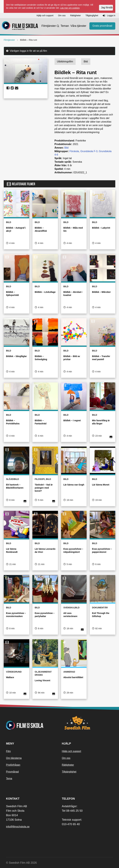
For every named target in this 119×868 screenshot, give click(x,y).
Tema (9, 778)
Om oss (66, 758)
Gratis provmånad (102, 26)
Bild (67, 148)
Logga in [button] (109, 16)
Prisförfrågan (13, 765)
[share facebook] (8, 88)
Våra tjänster (78, 26)
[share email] (17, 88)
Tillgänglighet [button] (92, 15)
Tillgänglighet (69, 772)
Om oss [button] (62, 15)
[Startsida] (20, 26)
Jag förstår (107, 8)
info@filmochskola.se (18, 827)
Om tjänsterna (14, 758)
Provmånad (12, 772)
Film (8, 751)
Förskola (74, 151)
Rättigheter (68, 765)
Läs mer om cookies (70, 8)
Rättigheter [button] (75, 15)
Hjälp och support (72, 751)
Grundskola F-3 (89, 151)
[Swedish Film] (87, 723)
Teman (65, 26)
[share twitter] (12, 88)
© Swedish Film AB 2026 (21, 863)
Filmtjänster (49, 26)
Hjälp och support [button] (45, 15)
